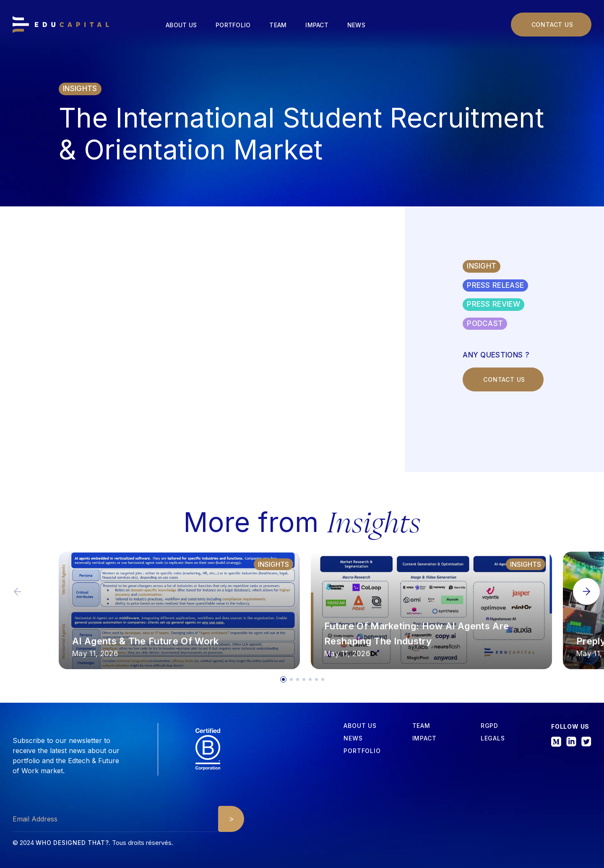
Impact (317, 25)
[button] (586, 592)
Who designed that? (72, 843)
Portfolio (233, 25)
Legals (493, 738)
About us (181, 25)
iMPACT (424, 738)
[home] (61, 25)
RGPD (489, 726)
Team (278, 25)
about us (360, 726)
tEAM (421, 726)
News (356, 25)
